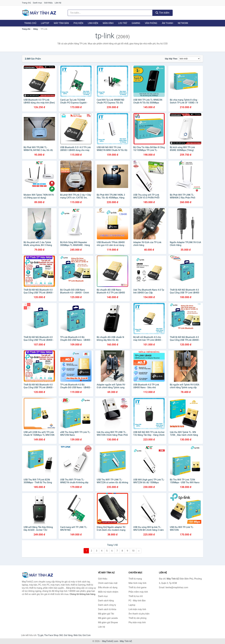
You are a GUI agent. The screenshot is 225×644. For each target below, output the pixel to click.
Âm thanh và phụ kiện (139, 614)
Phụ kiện (78, 23)
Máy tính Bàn (61, 23)
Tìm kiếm (162, 13)
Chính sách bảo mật (108, 583)
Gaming (136, 23)
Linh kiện (93, 23)
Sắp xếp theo (171, 59)
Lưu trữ (122, 23)
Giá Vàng (68, 635)
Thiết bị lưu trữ (136, 596)
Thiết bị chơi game (138, 587)
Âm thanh (167, 23)
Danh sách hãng (106, 601)
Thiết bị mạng (135, 579)
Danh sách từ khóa (107, 609)
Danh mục (38, 3)
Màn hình (108, 23)
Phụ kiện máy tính (137, 622)
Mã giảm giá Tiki (106, 614)
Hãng (35, 29)
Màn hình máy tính (138, 583)
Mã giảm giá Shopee (108, 622)
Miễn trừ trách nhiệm (108, 592)
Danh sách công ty (107, 605)
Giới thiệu (48, 3)
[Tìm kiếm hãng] (110, 13)
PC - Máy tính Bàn (137, 601)
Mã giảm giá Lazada (108, 618)
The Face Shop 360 (53, 635)
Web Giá (77, 635)
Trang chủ (26, 3)
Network (183, 23)
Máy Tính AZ (126, 641)
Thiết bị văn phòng (137, 618)
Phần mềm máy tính (138, 592)
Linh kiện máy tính (137, 609)
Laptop (45, 23)
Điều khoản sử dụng (108, 587)
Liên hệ (58, 3)
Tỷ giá (40, 635)
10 (133, 551)
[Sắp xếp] (190, 59)
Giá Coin (87, 635)
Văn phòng (151, 23)
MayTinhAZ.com (110, 641)
